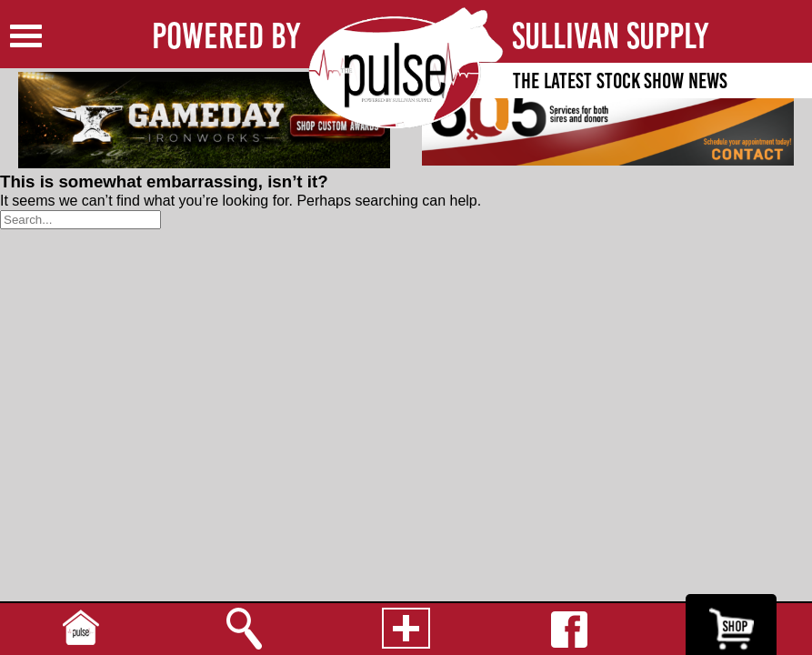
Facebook (568, 629)
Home (81, 629)
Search (244, 629)
